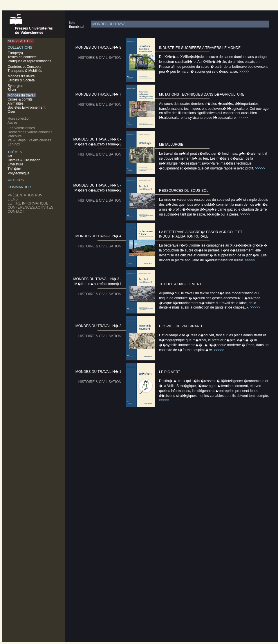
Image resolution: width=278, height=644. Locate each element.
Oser (11, 112)
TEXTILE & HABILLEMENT (180, 284)
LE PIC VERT (170, 372)
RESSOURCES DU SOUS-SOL (184, 191)
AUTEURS (16, 180)
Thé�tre (15, 169)
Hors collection (20, 118)
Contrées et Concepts (25, 67)
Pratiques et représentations (30, 61)
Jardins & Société (21, 80)
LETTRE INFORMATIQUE (28, 203)
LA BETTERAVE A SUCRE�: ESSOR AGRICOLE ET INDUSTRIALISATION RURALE (201, 234)
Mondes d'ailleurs (21, 76)
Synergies (15, 86)
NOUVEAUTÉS (20, 41)
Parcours (15, 136)
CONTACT (16, 211)
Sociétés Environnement (27, 107)
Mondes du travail (21, 95)
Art (10, 156)
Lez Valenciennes (22, 128)
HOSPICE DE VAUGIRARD (180, 326)
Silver (12, 90)
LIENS (13, 199)
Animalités (16, 103)
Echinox (14, 144)
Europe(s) (16, 53)
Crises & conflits (20, 99)
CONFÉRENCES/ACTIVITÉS (31, 207)
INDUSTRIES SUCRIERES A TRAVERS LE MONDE (200, 48)
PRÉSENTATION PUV (26, 195)
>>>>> (244, 72)
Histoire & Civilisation (25, 160)
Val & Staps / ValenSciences (30, 140)
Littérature (16, 164)
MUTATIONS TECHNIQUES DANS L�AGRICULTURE (202, 94)
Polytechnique (19, 173)
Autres (13, 123)
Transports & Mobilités (25, 71)
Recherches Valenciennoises (30, 132)
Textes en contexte (23, 57)
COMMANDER (20, 187)
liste (72, 23)
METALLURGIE (171, 145)
